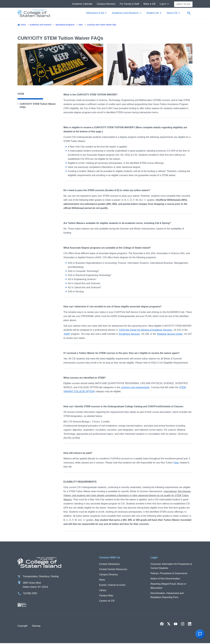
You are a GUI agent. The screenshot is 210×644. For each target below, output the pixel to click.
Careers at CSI (107, 601)
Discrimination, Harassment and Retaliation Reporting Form (167, 596)
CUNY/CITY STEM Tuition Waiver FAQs (103, 25)
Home (23, 25)
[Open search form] (189, 13)
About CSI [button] (172, 13)
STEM (82, 25)
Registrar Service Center (170, 334)
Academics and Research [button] (125, 13)
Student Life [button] (153, 13)
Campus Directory (106, 4)
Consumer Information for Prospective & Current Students (171, 566)
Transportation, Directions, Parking (41, 577)
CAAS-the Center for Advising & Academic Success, (146, 330)
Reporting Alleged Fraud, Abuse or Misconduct (168, 586)
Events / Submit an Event (112, 585)
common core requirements (135, 388)
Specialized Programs (66, 25)
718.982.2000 (30, 594)
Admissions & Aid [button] (95, 13)
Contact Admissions (109, 564)
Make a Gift (149, 4)
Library (103, 591)
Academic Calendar (82, 4)
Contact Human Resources (113, 570)
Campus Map (106, 596)
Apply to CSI (183, 4)
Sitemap (36, 627)
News (102, 580)
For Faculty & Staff (129, 4)
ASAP (67, 334)
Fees (176, 463)
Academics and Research (41, 25)
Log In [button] (163, 4)
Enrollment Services (129, 334)
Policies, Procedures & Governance (169, 574)
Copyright (22, 627)
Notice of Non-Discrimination (165, 579)
